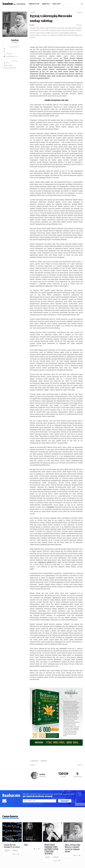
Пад (26, 845)
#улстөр (15, 851)
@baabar (15, 42)
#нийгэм (7, 851)
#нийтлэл (44, 761)
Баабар (33, 25)
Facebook (8, 54)
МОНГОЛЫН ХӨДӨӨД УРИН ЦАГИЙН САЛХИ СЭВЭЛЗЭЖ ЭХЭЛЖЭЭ (51, 849)
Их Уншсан (8, 65)
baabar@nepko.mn (11, 56)
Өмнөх (32, 12)
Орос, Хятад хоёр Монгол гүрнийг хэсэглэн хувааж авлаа (73, 848)
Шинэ (6, 63)
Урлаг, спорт (57, 4)
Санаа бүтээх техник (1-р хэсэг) (12, 846)
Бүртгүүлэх (65, 801)
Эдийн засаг (46, 4)
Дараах (80, 12)
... (64, 4)
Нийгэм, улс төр (34, 4)
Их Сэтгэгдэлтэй (10, 68)
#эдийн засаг (34, 761)
